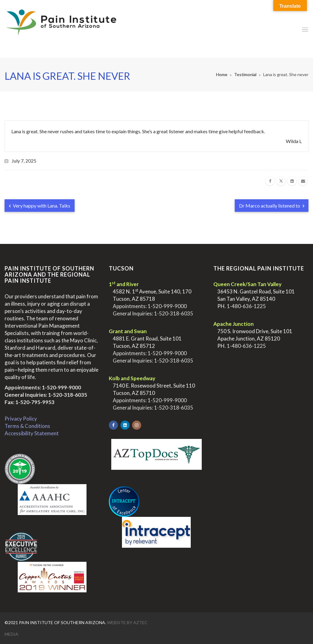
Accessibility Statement (32, 433)
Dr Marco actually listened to (272, 206)
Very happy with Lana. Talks (40, 206)
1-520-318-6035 (68, 395)
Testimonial (245, 74)
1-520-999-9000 (61, 387)
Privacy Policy (21, 419)
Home (222, 74)
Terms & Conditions (27, 426)
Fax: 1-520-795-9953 (29, 402)
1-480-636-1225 (246, 306)
